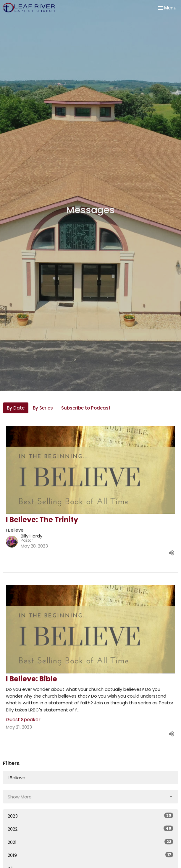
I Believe (17, 778)
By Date (16, 408)
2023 (90, 816)
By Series (43, 408)
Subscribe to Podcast (86, 408)
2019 (90, 855)
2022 (90, 829)
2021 (90, 842)
